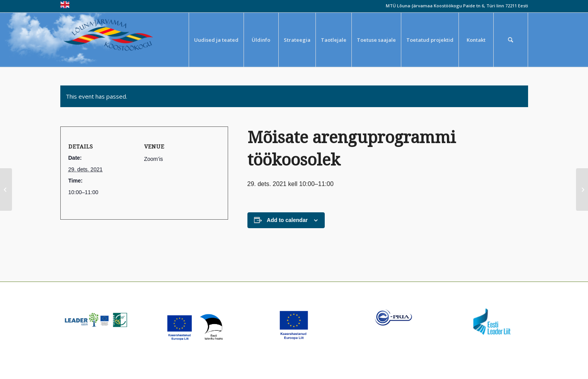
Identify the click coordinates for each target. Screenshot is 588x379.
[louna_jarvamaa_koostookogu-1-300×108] (114, 40)
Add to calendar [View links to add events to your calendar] (287, 220)
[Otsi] (511, 40)
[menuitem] (216, 40)
